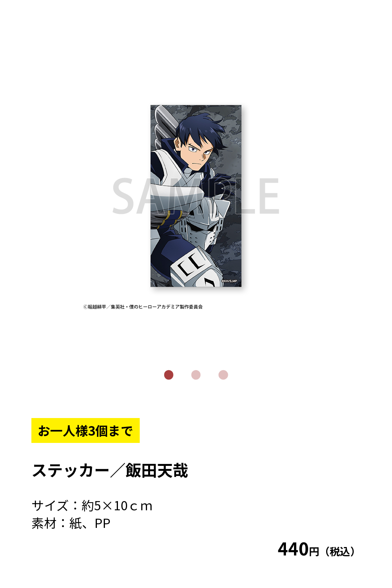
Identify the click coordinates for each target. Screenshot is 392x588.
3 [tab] (223, 375)
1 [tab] (169, 375)
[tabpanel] (196, 196)
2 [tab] (196, 375)
